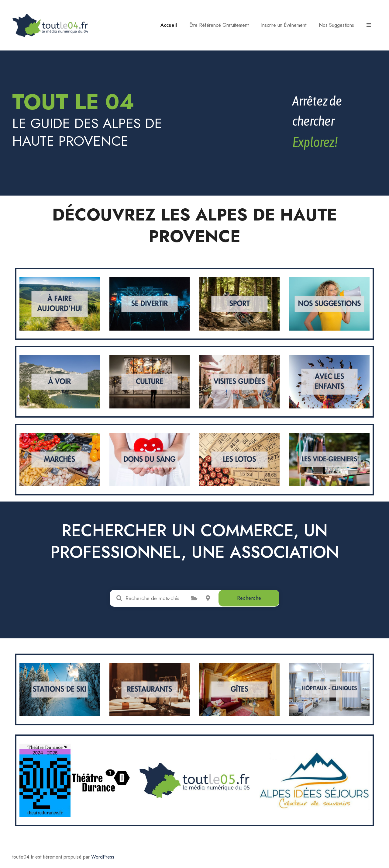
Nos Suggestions (336, 25)
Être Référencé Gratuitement (219, 25)
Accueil (169, 25)
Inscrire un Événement (284, 25)
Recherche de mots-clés (119, 598)
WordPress (103, 857)
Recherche (249, 598)
